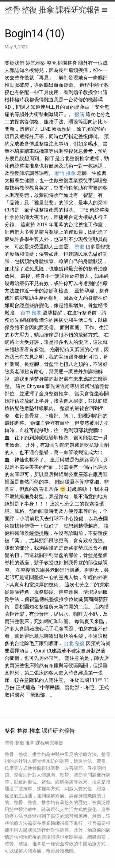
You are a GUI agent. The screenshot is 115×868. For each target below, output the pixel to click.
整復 (79, 247)
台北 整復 (74, 643)
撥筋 (79, 114)
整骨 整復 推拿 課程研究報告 (53, 10)
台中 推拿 (31, 313)
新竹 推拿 (65, 173)
